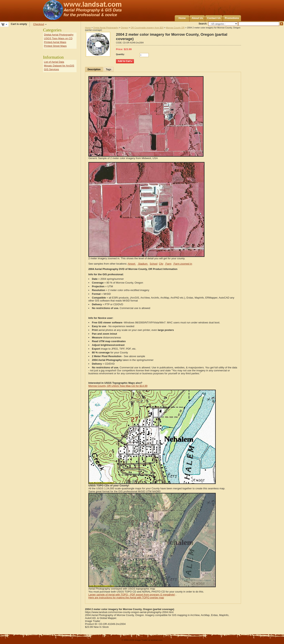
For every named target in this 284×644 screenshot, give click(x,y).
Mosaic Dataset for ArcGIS (59, 66)
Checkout (39, 24)
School (154, 264)
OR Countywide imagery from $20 (147, 28)
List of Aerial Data (54, 62)
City (161, 264)
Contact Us (214, 18)
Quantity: (120, 54)
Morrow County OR (175, 28)
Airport (132, 264)
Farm (168, 264)
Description (94, 69)
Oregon (125, 28)
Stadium (143, 264)
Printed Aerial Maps (55, 42)
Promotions (232, 18)
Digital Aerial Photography (106, 28)
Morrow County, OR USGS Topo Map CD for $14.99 (118, 386)
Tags (109, 69)
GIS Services (51, 69)
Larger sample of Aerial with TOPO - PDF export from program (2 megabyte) (132, 595)
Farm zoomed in (183, 264)
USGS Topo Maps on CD (58, 38)
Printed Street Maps (55, 46)
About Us (197, 18)
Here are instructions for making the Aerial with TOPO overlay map (126, 598)
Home (182, 18)
